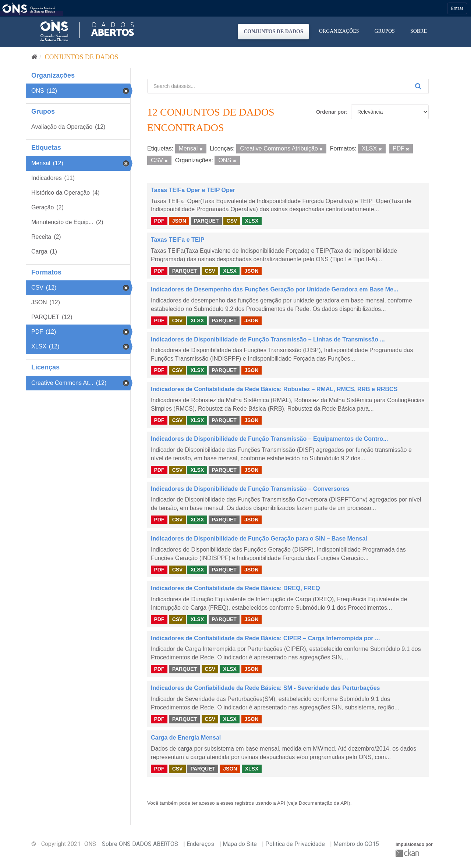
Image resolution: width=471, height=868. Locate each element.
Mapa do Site (240, 844)
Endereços (200, 844)
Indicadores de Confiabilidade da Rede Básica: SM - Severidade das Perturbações (265, 688)
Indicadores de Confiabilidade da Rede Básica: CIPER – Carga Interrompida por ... (265, 638)
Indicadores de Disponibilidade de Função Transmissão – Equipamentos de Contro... (270, 439)
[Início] (34, 57)
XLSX (252, 221)
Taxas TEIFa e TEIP (178, 240)
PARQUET (206, 221)
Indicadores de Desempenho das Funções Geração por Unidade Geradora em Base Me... (275, 289)
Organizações (339, 31)
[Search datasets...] (278, 86)
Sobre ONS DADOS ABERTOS (140, 844)
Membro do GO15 (356, 844)
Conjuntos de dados (273, 31)
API (281, 803)
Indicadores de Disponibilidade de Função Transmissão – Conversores (250, 489)
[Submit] (419, 86)
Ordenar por (331, 112)
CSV (232, 221)
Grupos (385, 31)
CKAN (408, 853)
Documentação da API (324, 803)
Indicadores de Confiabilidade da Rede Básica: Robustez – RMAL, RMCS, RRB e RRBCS (274, 389)
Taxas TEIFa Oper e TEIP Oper (193, 190)
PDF (159, 221)
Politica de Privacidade (295, 844)
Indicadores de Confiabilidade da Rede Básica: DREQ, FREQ (235, 588)
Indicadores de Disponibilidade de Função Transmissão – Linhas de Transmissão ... (268, 339)
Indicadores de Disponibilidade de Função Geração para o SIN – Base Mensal (259, 538)
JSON (179, 221)
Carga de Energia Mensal (186, 738)
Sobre (419, 31)
